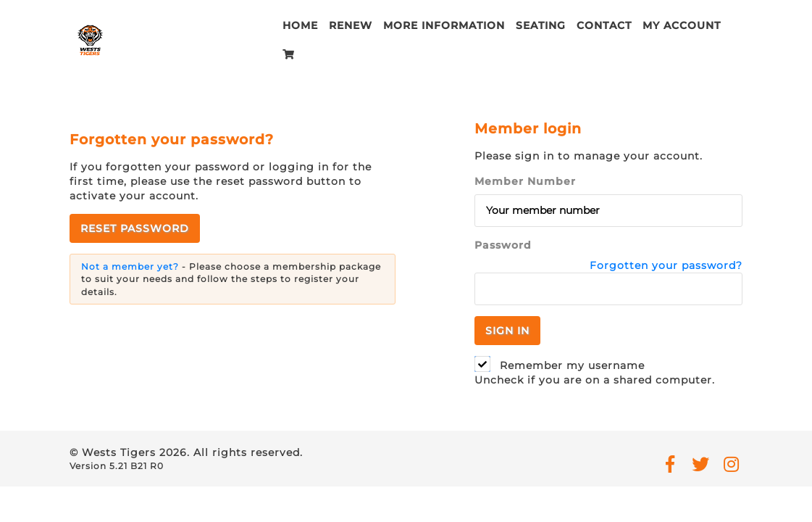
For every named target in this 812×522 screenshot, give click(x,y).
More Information (444, 25)
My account (682, 25)
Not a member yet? (130, 269)
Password (503, 247)
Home (300, 25)
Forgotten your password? (666, 268)
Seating (541, 25)
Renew (351, 25)
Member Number (525, 183)
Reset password (135, 231)
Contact (604, 25)
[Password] (608, 291)
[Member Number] (608, 213)
